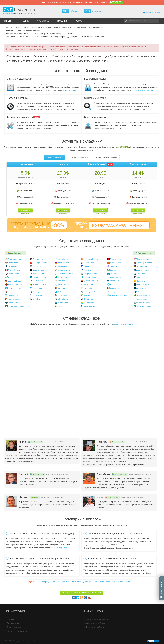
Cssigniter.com (142, 274)
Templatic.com (142, 266)
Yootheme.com (38, 274)
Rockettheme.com (15, 299)
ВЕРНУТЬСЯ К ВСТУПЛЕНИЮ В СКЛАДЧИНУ (82, 593)
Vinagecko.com (39, 288)
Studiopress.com (143, 277)
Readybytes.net (116, 292)
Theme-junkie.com (143, 295)
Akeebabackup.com (65, 274)
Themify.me (141, 281)
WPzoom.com (142, 288)
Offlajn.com (62, 288)
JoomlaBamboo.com (16, 306)
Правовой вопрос (14, 623)
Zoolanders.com (116, 259)
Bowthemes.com (14, 259)
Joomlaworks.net (64, 270)
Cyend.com (88, 266)
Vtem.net (11, 277)
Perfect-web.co (89, 306)
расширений (93, 11)
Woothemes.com (143, 270)
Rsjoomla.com (63, 259)
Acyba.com (88, 288)
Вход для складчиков (152, 13)
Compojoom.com (90, 274)
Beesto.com (62, 306)
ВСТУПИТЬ (116, 2)
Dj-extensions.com (91, 263)
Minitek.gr (36, 299)
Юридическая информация (17, 631)
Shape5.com (13, 303)
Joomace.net (89, 303)
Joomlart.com (38, 281)
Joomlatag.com (63, 263)
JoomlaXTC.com (39, 266)
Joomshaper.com (15, 288)
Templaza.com (38, 259)
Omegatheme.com (40, 295)
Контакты (11, 619)
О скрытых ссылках (14, 627)
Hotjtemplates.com (15, 285)
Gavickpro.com (39, 270)
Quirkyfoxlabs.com (91, 281)
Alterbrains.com (90, 277)
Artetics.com (88, 285)
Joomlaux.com (63, 285)
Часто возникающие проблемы (98, 619)
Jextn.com (61, 281)
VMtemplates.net (39, 285)
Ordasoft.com (13, 263)
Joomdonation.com (91, 259)
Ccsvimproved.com (91, 292)
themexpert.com (39, 292)
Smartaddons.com (15, 270)
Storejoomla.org (63, 295)
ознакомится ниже (70, 90)
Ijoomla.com (62, 266)
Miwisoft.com (115, 288)
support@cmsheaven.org (123, 324)
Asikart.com (114, 281)
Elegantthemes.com (144, 259)
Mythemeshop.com (143, 306)
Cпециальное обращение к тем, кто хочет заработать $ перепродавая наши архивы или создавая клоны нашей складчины (81, 582)
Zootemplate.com (15, 281)
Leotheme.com (14, 266)
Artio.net (87, 295)
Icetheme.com (13, 295)
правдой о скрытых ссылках (142, 90)
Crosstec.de (88, 299)
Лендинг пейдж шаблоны (96, 623)
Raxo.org (87, 270)
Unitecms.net (115, 274)
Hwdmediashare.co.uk (119, 295)
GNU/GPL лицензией (59, 548)
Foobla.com (114, 285)
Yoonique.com (115, 263)
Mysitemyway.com (143, 303)
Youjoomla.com (14, 292)
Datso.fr (113, 270)
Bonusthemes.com (40, 277)
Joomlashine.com (15, 274)
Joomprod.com (116, 277)
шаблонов (70, 11)
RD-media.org (63, 299)
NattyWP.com (141, 292)
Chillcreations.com (64, 292)
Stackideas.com (63, 277)
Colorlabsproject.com (144, 263)
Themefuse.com (142, 299)
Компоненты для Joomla (95, 627)
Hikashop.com (63, 303)
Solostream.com (142, 285)
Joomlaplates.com (40, 263)
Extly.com (114, 266)
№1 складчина (8, 14)
